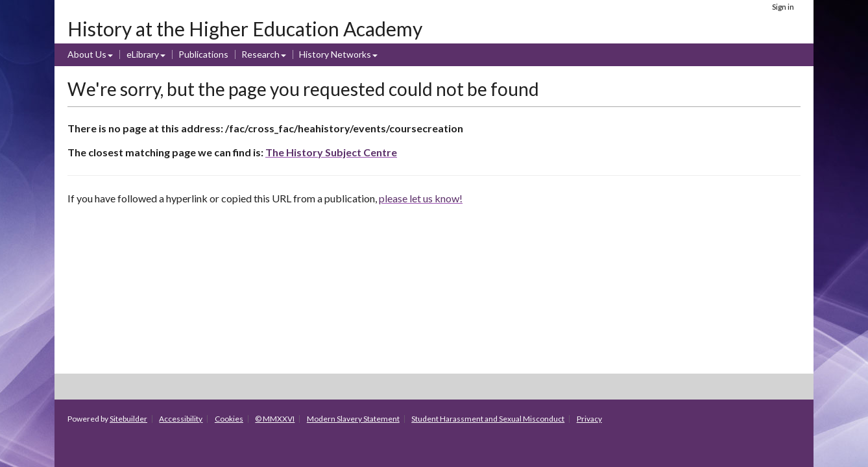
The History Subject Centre (331, 152)
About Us (87, 54)
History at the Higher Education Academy (245, 29)
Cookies (229, 419)
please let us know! (421, 198)
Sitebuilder (128, 419)
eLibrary (143, 54)
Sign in (783, 7)
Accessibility (181, 419)
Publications (203, 54)
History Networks (335, 54)
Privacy (589, 419)
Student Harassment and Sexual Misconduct (488, 419)
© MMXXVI (275, 419)
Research (260, 54)
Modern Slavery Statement (353, 419)
